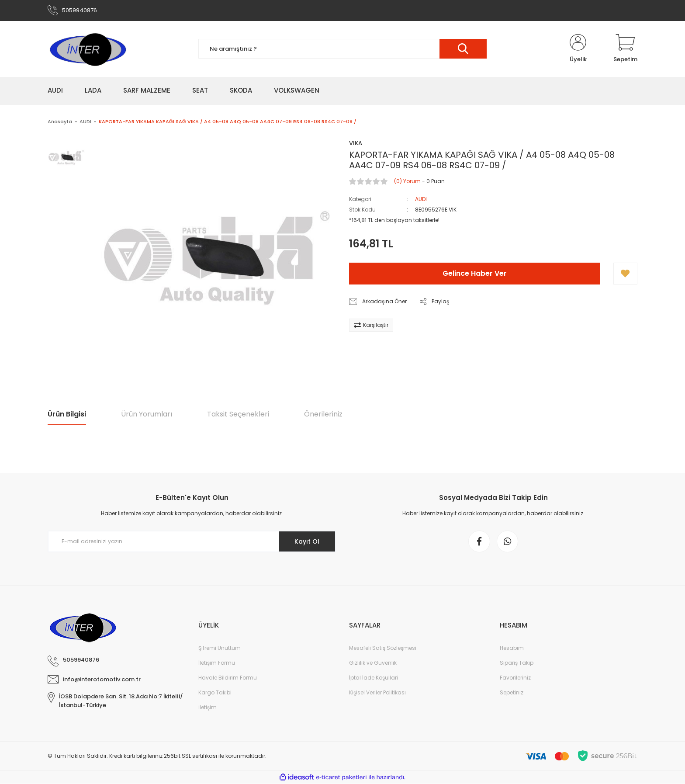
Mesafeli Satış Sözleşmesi (383, 648)
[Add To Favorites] (625, 274)
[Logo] (87, 49)
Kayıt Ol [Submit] (307, 541)
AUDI (421, 199)
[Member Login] (578, 49)
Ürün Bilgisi (67, 414)
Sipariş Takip (517, 663)
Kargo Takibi (215, 693)
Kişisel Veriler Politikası (377, 693)
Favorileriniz (515, 678)
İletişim (208, 708)
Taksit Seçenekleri (238, 414)
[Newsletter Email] (192, 542)
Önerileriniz (323, 414)
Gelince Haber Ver (475, 274)
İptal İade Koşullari (374, 678)
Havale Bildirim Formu (228, 678)
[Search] (342, 49)
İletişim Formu (217, 663)
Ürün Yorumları (147, 414)
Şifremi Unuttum (220, 648)
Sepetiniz (512, 693)
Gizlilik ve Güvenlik (373, 663)
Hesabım (512, 648)
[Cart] (625, 49)
